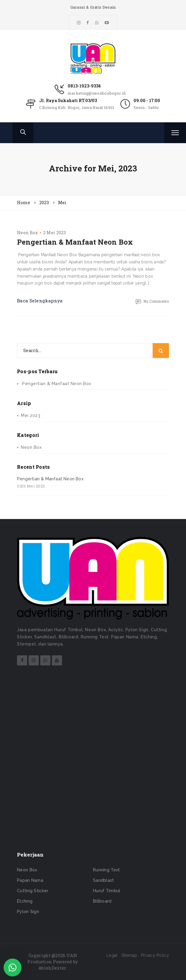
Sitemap (129, 955)
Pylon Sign (28, 912)
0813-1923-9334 (84, 86)
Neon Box (27, 233)
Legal (112, 955)
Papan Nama (30, 880)
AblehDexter (52, 968)
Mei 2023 (31, 415)
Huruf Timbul (107, 891)
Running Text (107, 870)
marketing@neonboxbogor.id (97, 93)
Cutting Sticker (33, 891)
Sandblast (104, 880)
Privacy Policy (155, 955)
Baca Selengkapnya (40, 301)
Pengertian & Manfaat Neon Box (75, 242)
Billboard (102, 901)
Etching (25, 901)
